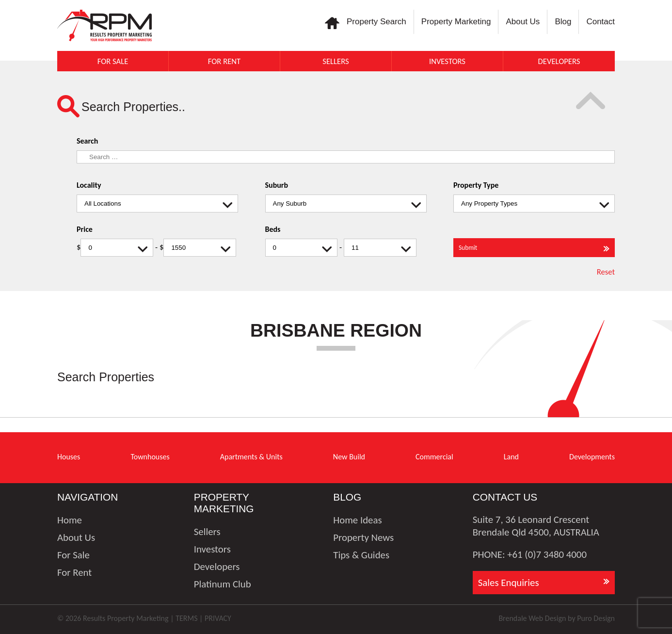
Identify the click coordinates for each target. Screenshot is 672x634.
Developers (559, 61)
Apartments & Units (251, 457)
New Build (349, 457)
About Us (523, 22)
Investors (447, 61)
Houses (69, 457)
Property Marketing (456, 22)
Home (70, 520)
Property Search (376, 22)
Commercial (434, 457)
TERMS (186, 618)
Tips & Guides (361, 555)
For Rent (224, 61)
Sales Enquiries (509, 583)
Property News (363, 537)
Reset (606, 272)
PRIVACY (218, 618)
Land (511, 457)
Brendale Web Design (532, 618)
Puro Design (596, 618)
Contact (600, 22)
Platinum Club (223, 584)
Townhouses (150, 457)
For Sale (113, 61)
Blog (563, 22)
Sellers (336, 61)
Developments (592, 457)
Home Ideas (357, 520)
